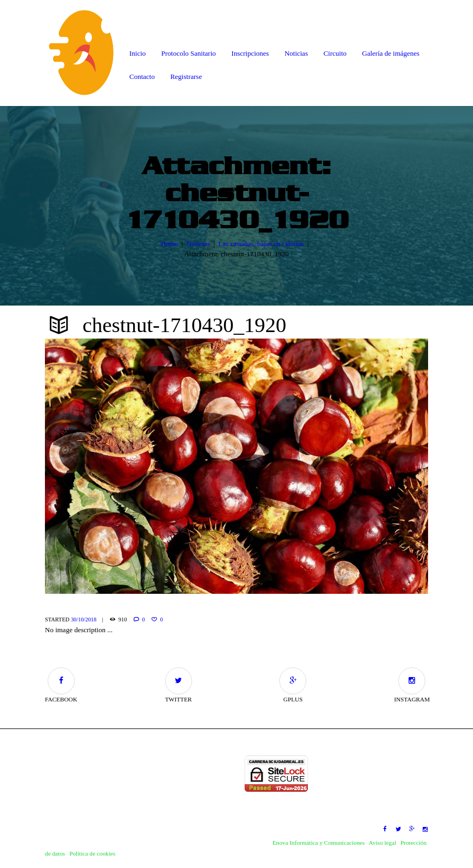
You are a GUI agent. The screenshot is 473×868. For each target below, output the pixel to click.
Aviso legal (382, 843)
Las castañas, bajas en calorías (261, 243)
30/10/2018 (84, 619)
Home (169, 243)
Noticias (198, 243)
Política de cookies (92, 853)
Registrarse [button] (186, 77)
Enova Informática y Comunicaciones (318, 843)
